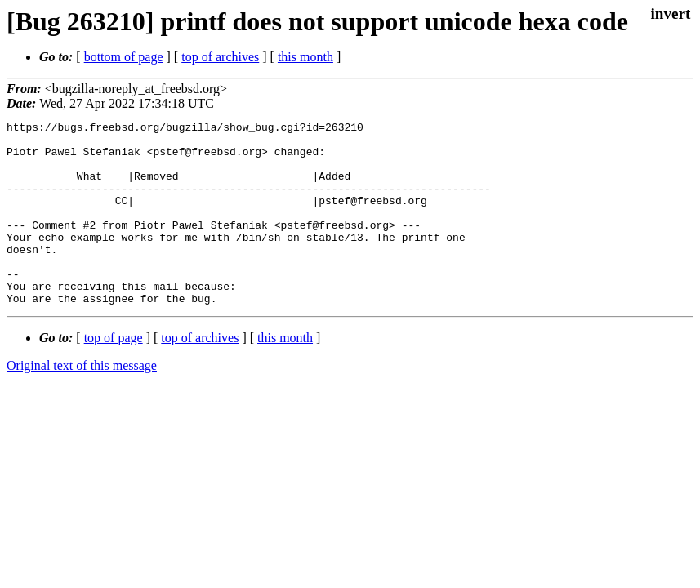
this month (305, 57)
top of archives (220, 57)
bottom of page (124, 57)
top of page (114, 374)
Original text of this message (82, 402)
